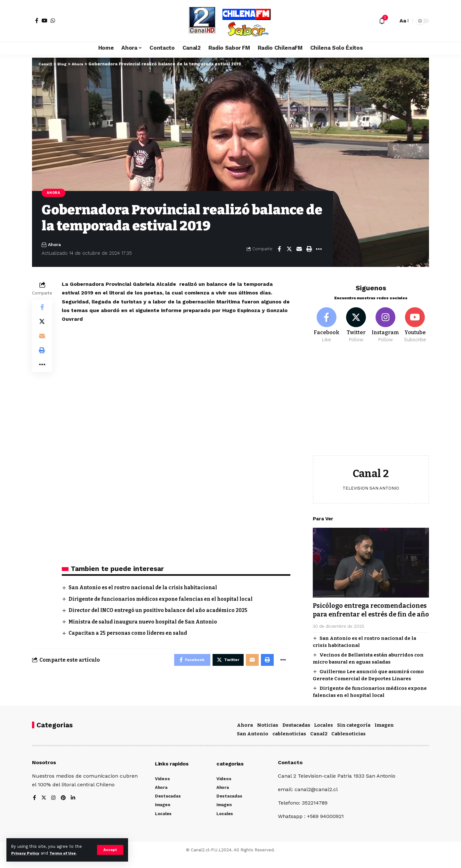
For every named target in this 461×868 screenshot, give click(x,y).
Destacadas (296, 735)
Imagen (384, 735)
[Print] (309, 250)
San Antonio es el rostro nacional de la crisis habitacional (146, 588)
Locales (324, 735)
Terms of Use (66, 853)
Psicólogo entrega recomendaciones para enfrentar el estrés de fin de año (370, 612)
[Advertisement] (371, 401)
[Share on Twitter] (289, 250)
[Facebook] (37, 21)
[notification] (382, 21)
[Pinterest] (64, 808)
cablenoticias (289, 743)
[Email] (299, 250)
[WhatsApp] (53, 21)
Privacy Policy (26, 853)
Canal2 (319, 743)
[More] (319, 250)
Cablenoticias (348, 743)
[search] (392, 21)
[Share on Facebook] (279, 250)
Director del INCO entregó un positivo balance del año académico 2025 (162, 611)
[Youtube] (415, 322)
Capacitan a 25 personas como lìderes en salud (131, 634)
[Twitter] (356, 322)
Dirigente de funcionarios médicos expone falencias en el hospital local (165, 599)
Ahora (54, 193)
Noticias (268, 735)
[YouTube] (44, 21)
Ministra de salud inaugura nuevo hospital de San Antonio (146, 622)
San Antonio (253, 743)
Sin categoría (354, 735)
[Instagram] (386, 322)
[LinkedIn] (74, 808)
